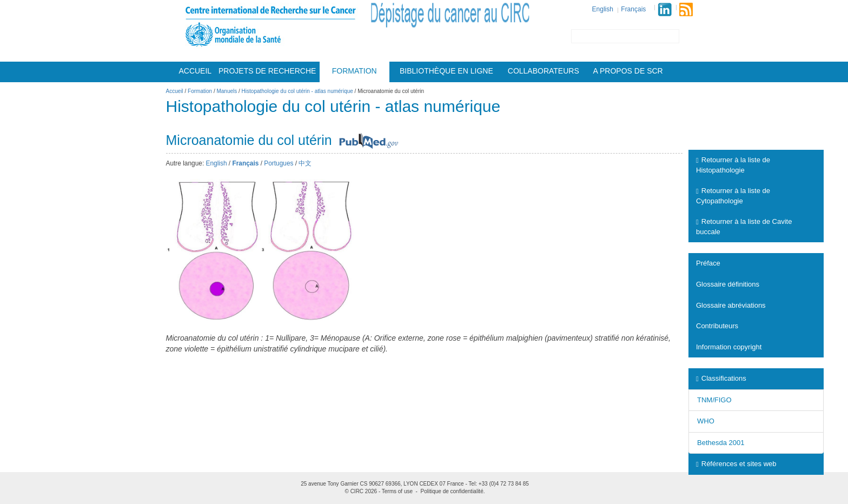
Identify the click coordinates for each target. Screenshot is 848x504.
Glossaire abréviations (731, 305)
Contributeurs (717, 326)
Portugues (279, 163)
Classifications (721, 378)
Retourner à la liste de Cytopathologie (733, 196)
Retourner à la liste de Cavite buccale (744, 227)
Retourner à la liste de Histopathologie (733, 165)
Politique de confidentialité (452, 491)
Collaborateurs (544, 71)
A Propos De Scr (628, 71)
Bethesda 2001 (721, 443)
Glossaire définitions (728, 284)
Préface (708, 263)
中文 (305, 163)
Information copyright (729, 347)
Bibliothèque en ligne (446, 71)
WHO (706, 421)
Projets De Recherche (267, 71)
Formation (355, 71)
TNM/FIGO (714, 400)
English (603, 9)
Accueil (195, 71)
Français (633, 9)
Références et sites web (736, 464)
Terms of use (397, 491)
